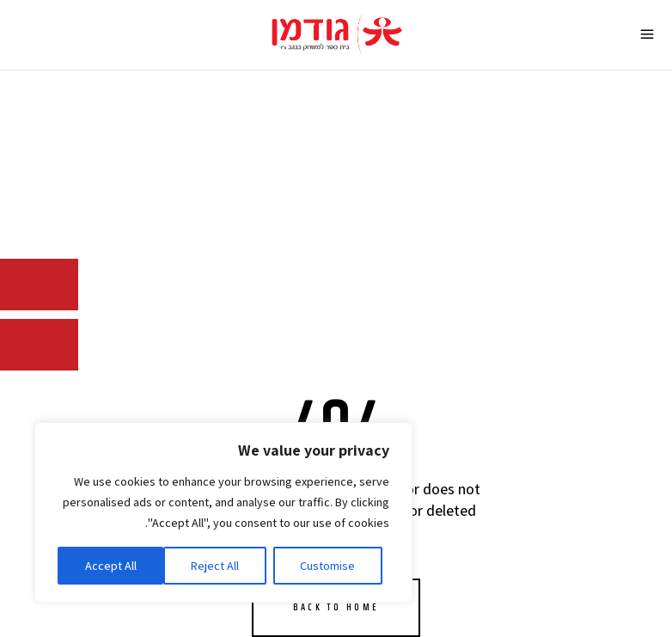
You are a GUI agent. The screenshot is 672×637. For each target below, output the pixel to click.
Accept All (111, 566)
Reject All (215, 566)
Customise (327, 566)
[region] (223, 512)
